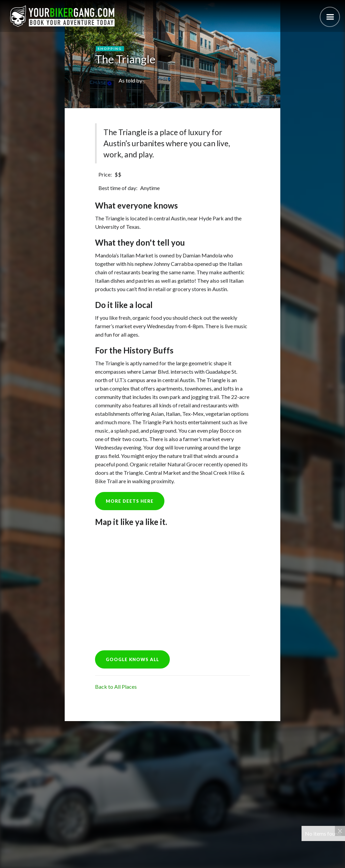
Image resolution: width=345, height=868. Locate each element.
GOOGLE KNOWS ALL (132, 659)
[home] (62, 16)
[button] (330, 17)
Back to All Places (116, 687)
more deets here (130, 501)
